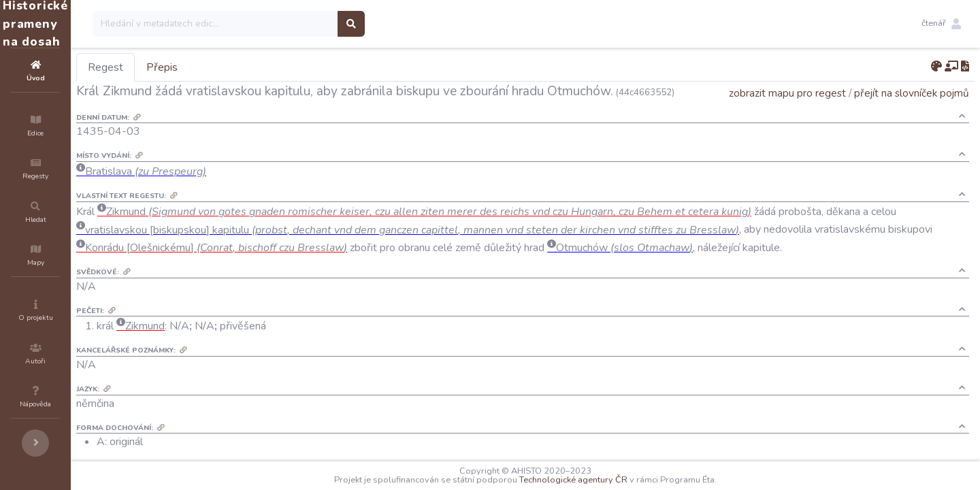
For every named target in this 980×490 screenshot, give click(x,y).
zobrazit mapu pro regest (787, 112)
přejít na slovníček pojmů (912, 112)
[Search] (297, 24)
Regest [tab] (187, 67)
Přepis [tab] (244, 67)
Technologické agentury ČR (614, 480)
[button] (941, 24)
